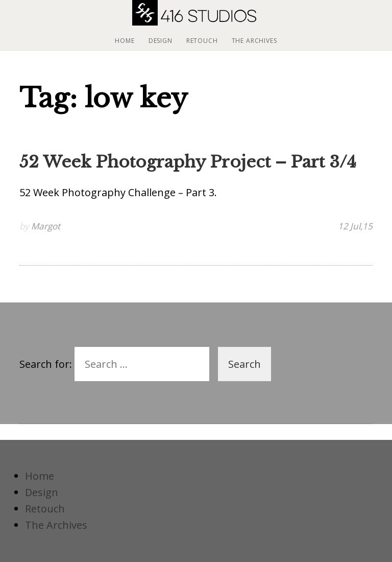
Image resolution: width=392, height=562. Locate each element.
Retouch (202, 41)
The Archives (254, 41)
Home (125, 41)
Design (161, 41)
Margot (46, 226)
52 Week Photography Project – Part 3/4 (188, 162)
